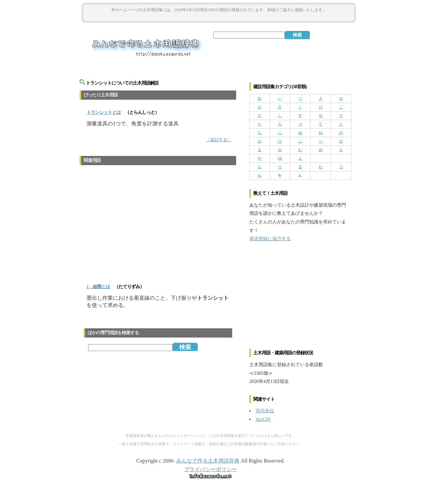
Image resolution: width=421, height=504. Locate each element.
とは (104, 112)
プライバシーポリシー (210, 469)
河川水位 (265, 411)
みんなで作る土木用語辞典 (208, 461)
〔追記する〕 (219, 140)
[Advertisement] (219, 17)
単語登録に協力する (270, 239)
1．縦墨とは (98, 287)
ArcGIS (263, 419)
